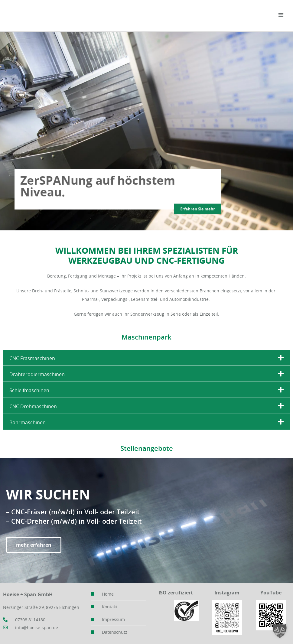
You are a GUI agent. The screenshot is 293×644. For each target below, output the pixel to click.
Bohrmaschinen (28, 422)
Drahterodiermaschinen (37, 374)
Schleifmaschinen (29, 390)
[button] (281, 15)
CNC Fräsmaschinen (32, 358)
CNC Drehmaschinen (33, 406)
